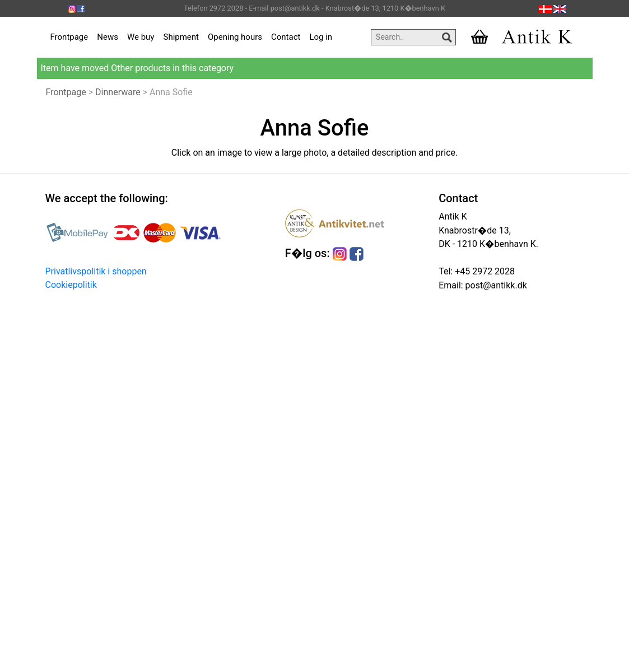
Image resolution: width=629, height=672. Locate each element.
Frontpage (69, 37)
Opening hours (235, 37)
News (108, 37)
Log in (321, 37)
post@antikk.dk (495, 285)
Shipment (181, 37)
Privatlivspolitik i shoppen (96, 271)
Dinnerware (118, 92)
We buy (141, 37)
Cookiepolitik (71, 285)
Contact (286, 37)
